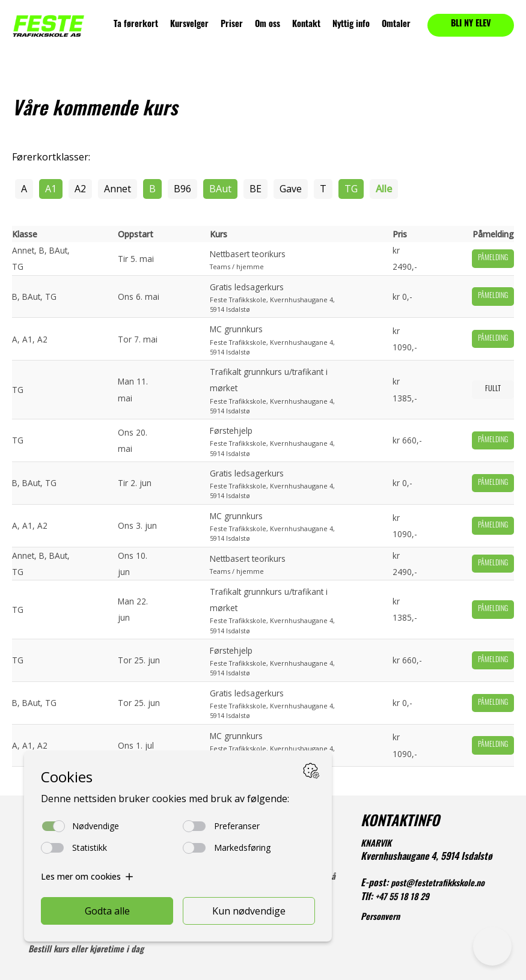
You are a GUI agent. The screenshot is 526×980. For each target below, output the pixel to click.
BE (255, 189)
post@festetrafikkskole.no (438, 884)
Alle (384, 189)
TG (351, 189)
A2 (80, 189)
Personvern (380, 918)
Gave (291, 189)
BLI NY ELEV (471, 24)
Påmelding (493, 258)
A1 (51, 189)
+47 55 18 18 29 (402, 898)
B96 (182, 189)
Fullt (493, 389)
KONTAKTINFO (400, 823)
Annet (118, 189)
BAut (220, 189)
